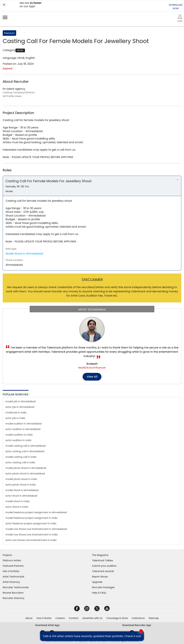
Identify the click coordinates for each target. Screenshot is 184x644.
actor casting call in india (20, 462)
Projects (7, 555)
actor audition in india (18, 440)
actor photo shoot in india (21, 485)
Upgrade (97, 582)
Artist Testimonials (13, 577)
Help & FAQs (99, 593)
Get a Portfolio (11, 571)
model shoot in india (17, 501)
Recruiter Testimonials (16, 587)
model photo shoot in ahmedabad (26, 468)
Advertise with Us (92, 618)
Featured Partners (13, 566)
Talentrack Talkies (102, 560)
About (29, 618)
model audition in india (19, 435)
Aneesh (92, 364)
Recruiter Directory (14, 598)
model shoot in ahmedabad (22, 490)
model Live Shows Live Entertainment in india (32, 535)
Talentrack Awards (103, 571)
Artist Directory (11, 582)
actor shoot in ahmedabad (21, 496)
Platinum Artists (12, 560)
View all (92, 377)
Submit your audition (104, 566)
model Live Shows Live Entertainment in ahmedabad (36, 529)
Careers (60, 618)
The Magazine (100, 555)
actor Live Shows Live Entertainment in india (31, 540)
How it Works (44, 618)
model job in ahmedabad (20, 401)
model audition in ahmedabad (24, 424)
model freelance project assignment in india (32, 518)
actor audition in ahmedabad (23, 429)
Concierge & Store (117, 618)
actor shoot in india (17, 507)
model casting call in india (21, 457)
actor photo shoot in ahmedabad (25, 474)
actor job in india (15, 418)
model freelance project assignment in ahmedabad (36, 512)
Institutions (138, 618)
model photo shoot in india (21, 479)
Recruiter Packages (103, 587)
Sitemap (154, 618)
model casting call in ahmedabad (25, 446)
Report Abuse (100, 577)
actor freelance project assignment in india (31, 523)
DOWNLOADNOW (176, 7)
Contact (74, 618)
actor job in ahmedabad (20, 407)
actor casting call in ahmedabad (25, 451)
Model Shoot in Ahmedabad (24, 254)
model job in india (16, 413)
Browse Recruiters (13, 593)
